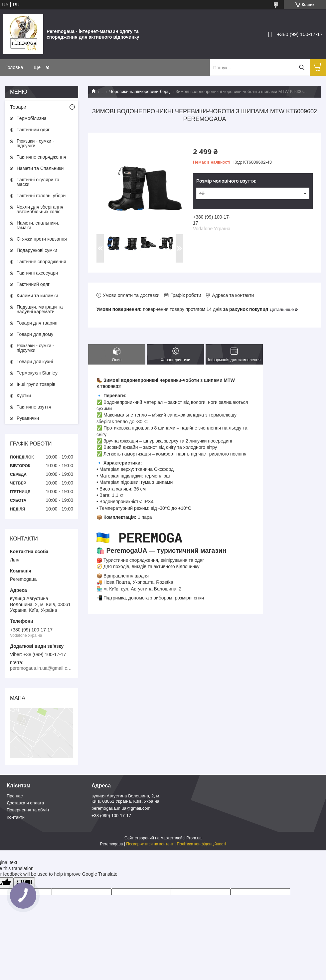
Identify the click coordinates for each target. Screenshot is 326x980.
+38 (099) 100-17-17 (111, 816)
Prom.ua (194, 838)
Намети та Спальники (40, 168)
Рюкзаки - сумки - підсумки (35, 143)
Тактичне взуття (34, 407)
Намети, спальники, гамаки (38, 225)
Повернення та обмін (28, 810)
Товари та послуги (53, 67)
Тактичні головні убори (41, 196)
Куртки (24, 396)
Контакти (16, 817)
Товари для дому (35, 334)
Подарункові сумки (37, 250)
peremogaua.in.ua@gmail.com (121, 808)
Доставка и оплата (25, 803)
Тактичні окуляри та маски (38, 182)
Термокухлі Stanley (37, 373)
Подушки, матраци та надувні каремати (40, 309)
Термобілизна (32, 118)
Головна (14, 67)
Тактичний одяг (33, 130)
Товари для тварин (37, 323)
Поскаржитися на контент (150, 844)
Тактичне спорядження (41, 157)
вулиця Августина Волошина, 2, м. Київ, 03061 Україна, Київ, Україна (126, 799)
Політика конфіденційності (202, 844)
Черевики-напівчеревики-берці (140, 91)
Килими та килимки (37, 296)
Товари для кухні (35, 362)
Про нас (15, 796)
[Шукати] (302, 67)
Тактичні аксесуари (37, 273)
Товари (18, 107)
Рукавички (28, 418)
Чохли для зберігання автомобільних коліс (40, 209)
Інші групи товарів (36, 384)
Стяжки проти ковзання (42, 239)
